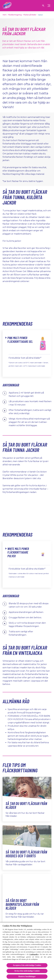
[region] (27, 951)
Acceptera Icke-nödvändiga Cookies (27, 965)
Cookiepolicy (34, 954)
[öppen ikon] (43, 6)
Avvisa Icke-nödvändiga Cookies (27, 971)
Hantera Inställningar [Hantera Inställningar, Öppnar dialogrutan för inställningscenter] (27, 976)
